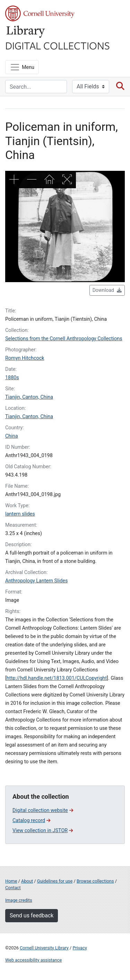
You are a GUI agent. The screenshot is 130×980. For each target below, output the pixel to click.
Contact (13, 888)
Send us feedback (32, 915)
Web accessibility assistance (33, 960)
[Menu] (22, 67)
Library (26, 32)
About (27, 881)
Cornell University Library (44, 948)
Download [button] (107, 290)
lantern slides (20, 514)
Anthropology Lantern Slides (36, 581)
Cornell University (40, 13)
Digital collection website (43, 810)
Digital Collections (58, 45)
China (12, 436)
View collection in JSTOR (43, 831)
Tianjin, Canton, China (29, 397)
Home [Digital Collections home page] (11, 881)
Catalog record (31, 820)
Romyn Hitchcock (25, 358)
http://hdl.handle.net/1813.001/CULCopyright (57, 678)
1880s (12, 378)
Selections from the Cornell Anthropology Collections (64, 339)
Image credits (19, 900)
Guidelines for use (55, 881)
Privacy (80, 948)
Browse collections (95, 881)
